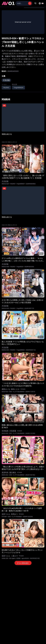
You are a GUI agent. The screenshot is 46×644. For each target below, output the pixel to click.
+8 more (21, 514)
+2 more (23, 389)
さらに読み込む (23, 563)
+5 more (21, 556)
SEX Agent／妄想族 (15, 558)
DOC (11, 392)
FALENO (6, 87)
